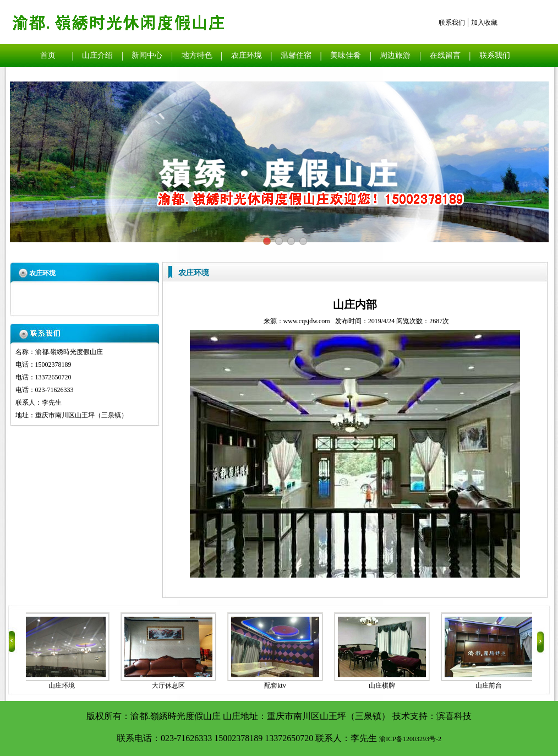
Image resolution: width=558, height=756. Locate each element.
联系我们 (452, 23)
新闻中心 (147, 55)
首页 (48, 55)
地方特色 (197, 55)
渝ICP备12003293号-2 (410, 739)
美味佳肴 (346, 55)
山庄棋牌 (384, 686)
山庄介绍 (97, 55)
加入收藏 (484, 23)
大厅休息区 (170, 686)
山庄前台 (490, 686)
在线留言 (445, 55)
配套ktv (277, 686)
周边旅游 (395, 55)
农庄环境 (247, 55)
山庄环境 (63, 686)
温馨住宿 (296, 55)
